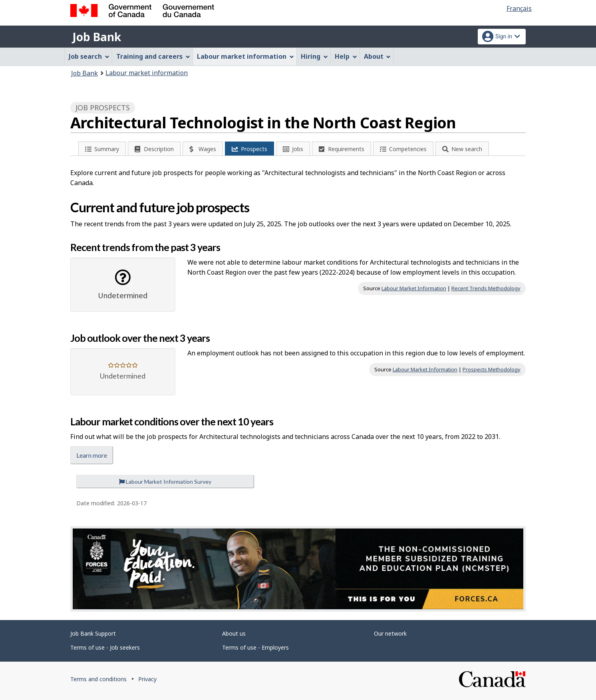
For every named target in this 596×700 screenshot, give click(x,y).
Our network (390, 633)
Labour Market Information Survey (165, 482)
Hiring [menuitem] (314, 56)
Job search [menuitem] (89, 56)
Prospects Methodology (492, 369)
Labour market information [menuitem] (245, 56)
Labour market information (147, 73)
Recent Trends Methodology (486, 288)
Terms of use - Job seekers (105, 647)
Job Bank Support (93, 633)
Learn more (92, 455)
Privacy (147, 679)
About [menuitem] (377, 56)
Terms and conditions (98, 679)
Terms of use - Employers (255, 647)
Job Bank (97, 37)
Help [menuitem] (346, 56)
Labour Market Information (414, 288)
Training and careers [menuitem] (153, 56)
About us (234, 633)
